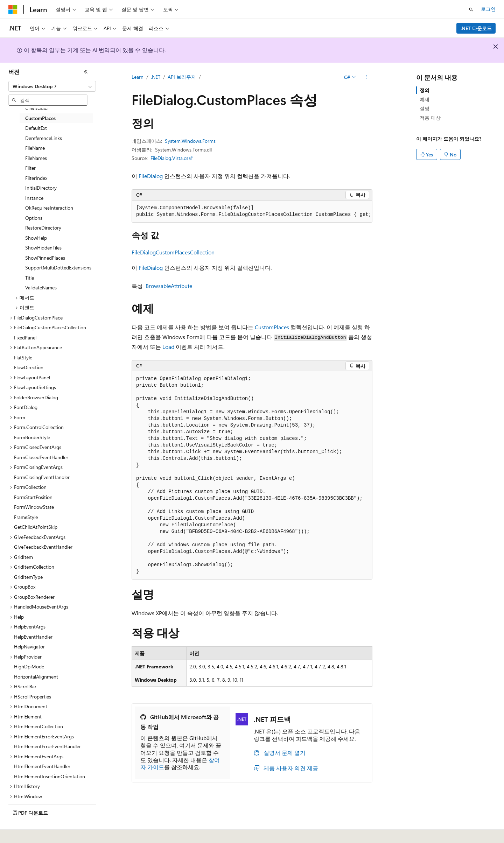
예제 (425, 99)
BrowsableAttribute (169, 286)
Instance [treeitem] (34, 198)
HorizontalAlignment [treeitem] (36, 677)
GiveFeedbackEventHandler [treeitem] (43, 547)
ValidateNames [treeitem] (41, 287)
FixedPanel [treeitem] (25, 338)
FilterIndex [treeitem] (36, 178)
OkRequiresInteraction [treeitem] (49, 208)
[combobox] (52, 86)
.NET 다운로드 (476, 28)
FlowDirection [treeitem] (29, 367)
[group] (252, 212)
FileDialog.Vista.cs (169, 158)
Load (168, 347)
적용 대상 (430, 118)
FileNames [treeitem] (36, 158)
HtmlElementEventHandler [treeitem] (42, 766)
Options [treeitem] (34, 218)
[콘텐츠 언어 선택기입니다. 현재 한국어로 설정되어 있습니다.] (23, 833)
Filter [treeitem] (30, 168)
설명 (425, 108)
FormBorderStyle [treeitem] (32, 437)
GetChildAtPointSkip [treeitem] (36, 527)
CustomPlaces (272, 327)
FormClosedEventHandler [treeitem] (41, 457)
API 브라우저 (182, 77)
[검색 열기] (471, 9)
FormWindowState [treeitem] (34, 507)
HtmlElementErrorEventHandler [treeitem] (47, 746)
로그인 (488, 9)
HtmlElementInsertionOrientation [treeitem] (50, 776)
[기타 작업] (366, 77)
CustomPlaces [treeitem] (40, 118)
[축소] (86, 72)
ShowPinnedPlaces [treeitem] (45, 258)
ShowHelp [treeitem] (36, 238)
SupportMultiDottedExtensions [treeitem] (58, 268)
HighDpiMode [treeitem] (29, 666)
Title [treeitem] (30, 278)
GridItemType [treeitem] (28, 577)
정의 (425, 90)
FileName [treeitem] (35, 148)
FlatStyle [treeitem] (23, 357)
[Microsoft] (13, 9)
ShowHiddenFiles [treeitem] (43, 248)
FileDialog (151, 176)
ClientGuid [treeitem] (36, 108)
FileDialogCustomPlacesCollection (173, 252)
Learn (138, 77)
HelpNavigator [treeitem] (29, 647)
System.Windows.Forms (190, 141)
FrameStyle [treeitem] (26, 517)
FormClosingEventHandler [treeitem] (42, 477)
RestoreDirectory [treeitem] (43, 228)
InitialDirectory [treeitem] (41, 188)
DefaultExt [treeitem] (36, 128)
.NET (156, 77)
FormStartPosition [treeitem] (33, 497)
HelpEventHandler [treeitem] (33, 637)
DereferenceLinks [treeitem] (44, 138)
